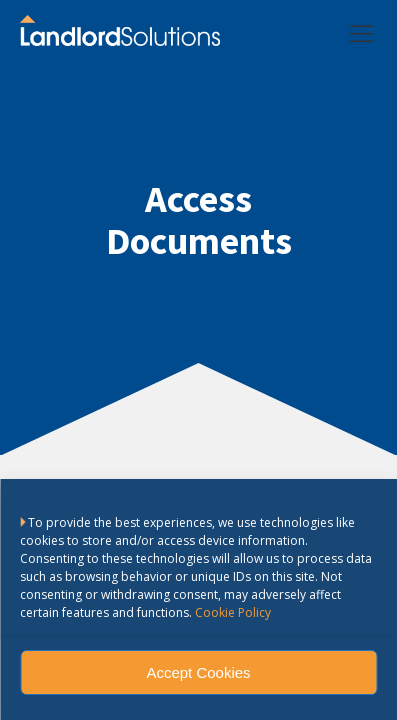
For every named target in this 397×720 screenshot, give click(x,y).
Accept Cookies (198, 672)
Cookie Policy (233, 612)
